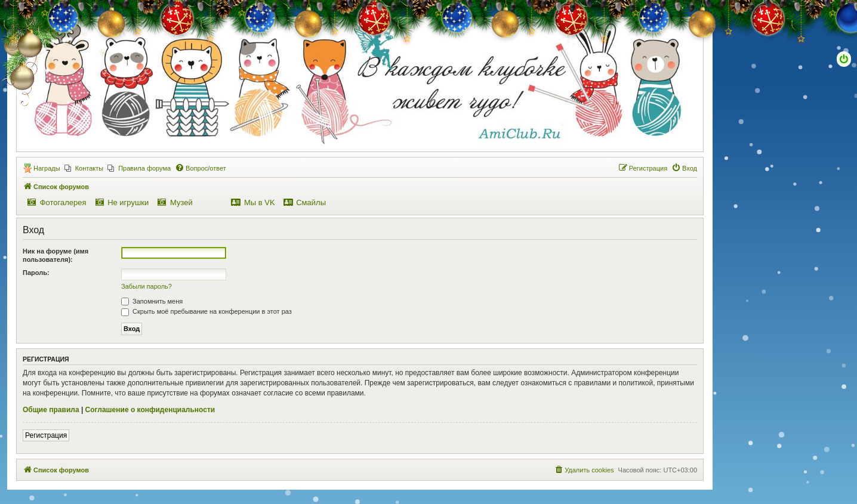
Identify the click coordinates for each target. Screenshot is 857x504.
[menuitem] (84, 168)
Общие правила (51, 410)
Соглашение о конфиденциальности (150, 410)
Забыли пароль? (147, 286)
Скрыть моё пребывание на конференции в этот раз (206, 311)
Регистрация (46, 435)
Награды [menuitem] (47, 168)
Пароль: (36, 273)
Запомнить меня (152, 301)
